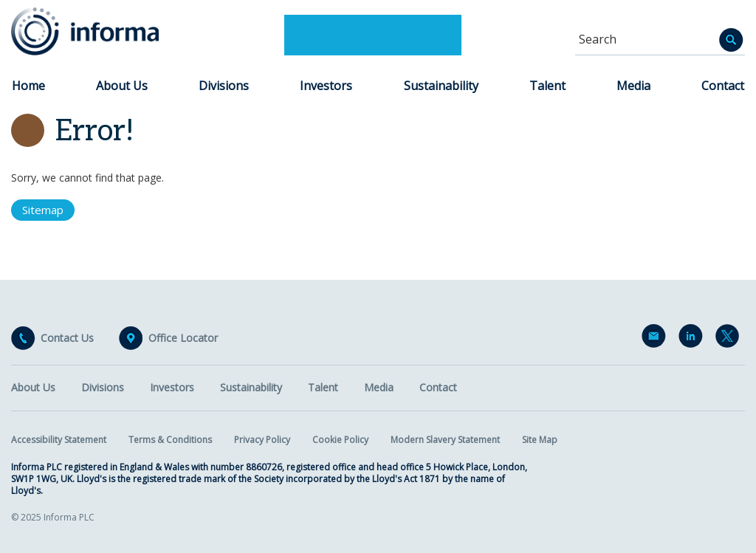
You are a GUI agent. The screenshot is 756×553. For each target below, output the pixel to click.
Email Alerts (656, 339)
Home (28, 86)
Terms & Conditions (170, 440)
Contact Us (67, 338)
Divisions (224, 86)
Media (633, 86)
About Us (122, 86)
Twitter (730, 339)
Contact (723, 86)
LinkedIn (693, 339)
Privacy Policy (262, 440)
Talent (547, 86)
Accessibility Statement (59, 440)
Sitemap (43, 210)
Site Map (540, 440)
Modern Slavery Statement (445, 440)
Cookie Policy (340, 440)
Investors (326, 86)
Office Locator (183, 338)
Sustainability (441, 86)
